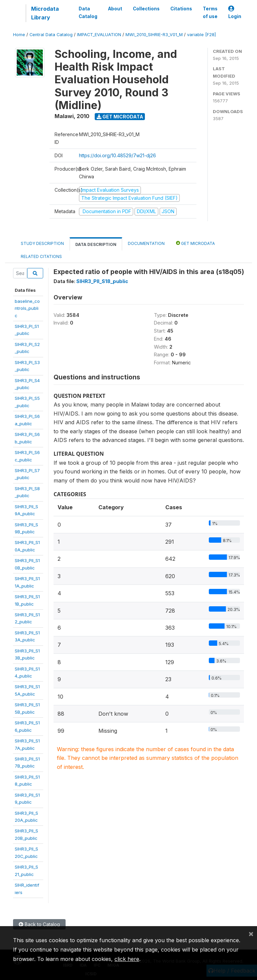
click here (127, 959)
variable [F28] (201, 35)
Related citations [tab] (41, 256)
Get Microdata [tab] (195, 243)
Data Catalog (88, 12)
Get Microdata (120, 117)
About (115, 9)
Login (235, 13)
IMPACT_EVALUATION (99, 35)
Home (19, 35)
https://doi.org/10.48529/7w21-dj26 (117, 155)
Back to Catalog (39, 924)
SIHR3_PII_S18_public (102, 281)
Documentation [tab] (146, 243)
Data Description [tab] (96, 244)
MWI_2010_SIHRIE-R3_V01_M (154, 35)
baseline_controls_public (27, 308)
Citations (181, 9)
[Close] (251, 933)
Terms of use (210, 12)
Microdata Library (45, 13)
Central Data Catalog (51, 35)
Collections (146, 9)
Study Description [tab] (42, 243)
